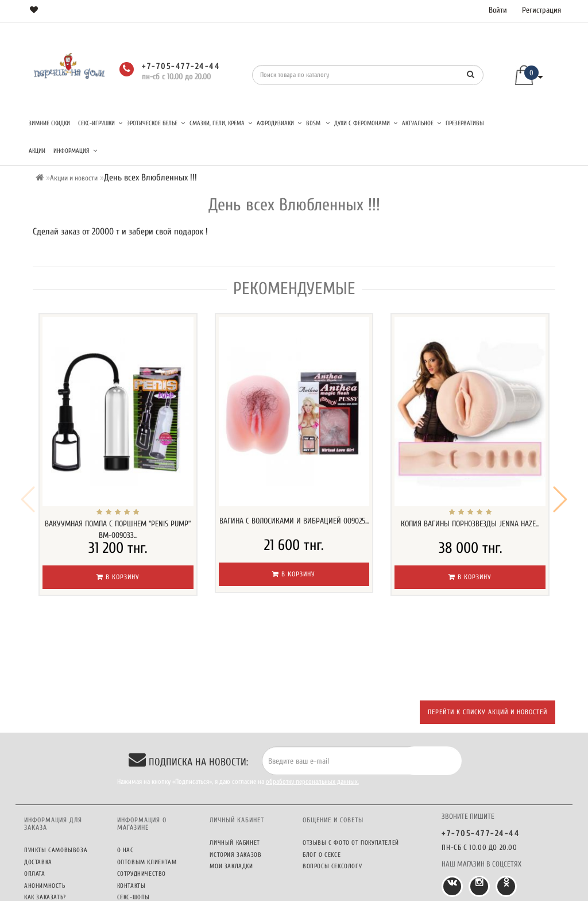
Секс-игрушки (100, 123)
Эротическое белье (156, 123)
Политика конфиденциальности (150, 855)
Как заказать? (45, 821)
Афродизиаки (279, 123)
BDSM (318, 123)
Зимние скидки (49, 123)
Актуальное (421, 123)
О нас (125, 774)
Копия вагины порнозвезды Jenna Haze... (470, 524)
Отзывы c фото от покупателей (351, 767)
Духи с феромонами (366, 123)
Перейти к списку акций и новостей (488, 636)
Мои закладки (231, 790)
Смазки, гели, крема (221, 123)
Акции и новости (74, 178)
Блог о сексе (322, 779)
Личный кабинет (235, 767)
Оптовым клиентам (147, 786)
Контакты (131, 810)
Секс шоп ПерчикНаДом (262, 890)
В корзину (118, 577)
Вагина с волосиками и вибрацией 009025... (294, 521)
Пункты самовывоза (56, 774)
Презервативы (465, 123)
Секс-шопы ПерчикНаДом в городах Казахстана (154, 830)
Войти (498, 10)
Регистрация (541, 10)
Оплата (35, 798)
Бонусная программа (57, 833)
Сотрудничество (142, 798)
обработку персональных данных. (312, 706)
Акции (37, 151)
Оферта (128, 871)
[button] (560, 461)
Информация (75, 151)
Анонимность (45, 810)
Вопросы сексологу (332, 790)
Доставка (38, 786)
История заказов (235, 779)
